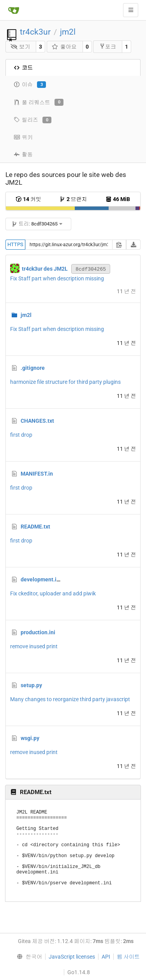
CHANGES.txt (37, 421)
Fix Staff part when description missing (57, 278)
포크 (108, 46)
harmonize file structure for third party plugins (65, 382)
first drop (21, 435)
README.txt (35, 527)
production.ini (38, 632)
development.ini (41, 579)
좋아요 (64, 47)
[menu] (28, 957)
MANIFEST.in (37, 474)
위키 (23, 137)
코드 (23, 68)
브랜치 (73, 199)
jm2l (68, 32)
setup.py (31, 685)
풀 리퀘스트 (39, 102)
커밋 (28, 199)
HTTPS (15, 244)
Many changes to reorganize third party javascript (70, 699)
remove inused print (34, 646)
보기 (20, 47)
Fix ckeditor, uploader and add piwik (53, 593)
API (106, 957)
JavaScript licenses (72, 957)
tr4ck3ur (35, 32)
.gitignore (33, 368)
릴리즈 (33, 120)
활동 (23, 154)
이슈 (30, 85)
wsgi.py (30, 738)
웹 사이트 (128, 957)
